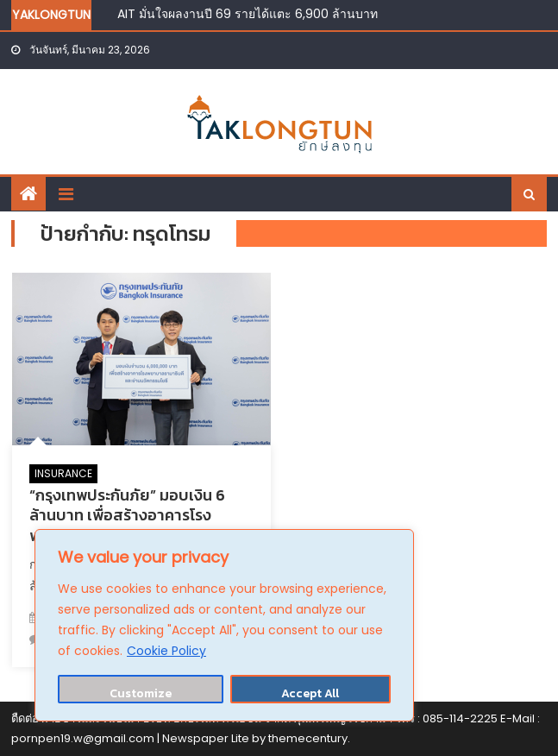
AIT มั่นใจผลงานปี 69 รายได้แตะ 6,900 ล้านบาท (248, 14)
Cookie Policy (166, 651)
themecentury (308, 738)
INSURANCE (63, 473)
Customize (141, 693)
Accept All (310, 693)
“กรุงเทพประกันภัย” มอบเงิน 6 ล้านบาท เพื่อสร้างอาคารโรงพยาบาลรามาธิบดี (127, 515)
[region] (224, 625)
